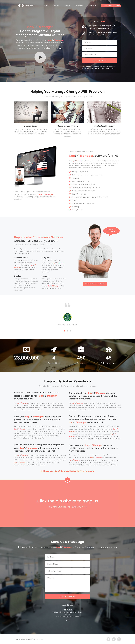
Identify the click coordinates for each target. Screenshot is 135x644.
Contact (93, 6)
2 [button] (67, 331)
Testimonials (80, 6)
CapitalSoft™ (29, 639)
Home (46, 6)
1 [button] (64, 331)
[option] (67, 319)
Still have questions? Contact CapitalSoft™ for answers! (67, 471)
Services (67, 6)
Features (56, 6)
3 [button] (71, 331)
